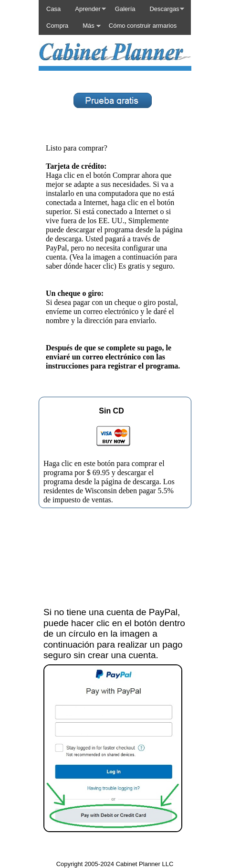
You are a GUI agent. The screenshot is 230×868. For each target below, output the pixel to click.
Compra (57, 26)
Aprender (88, 9)
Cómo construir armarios (143, 26)
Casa (53, 9)
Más (89, 26)
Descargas (164, 9)
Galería (125, 9)
